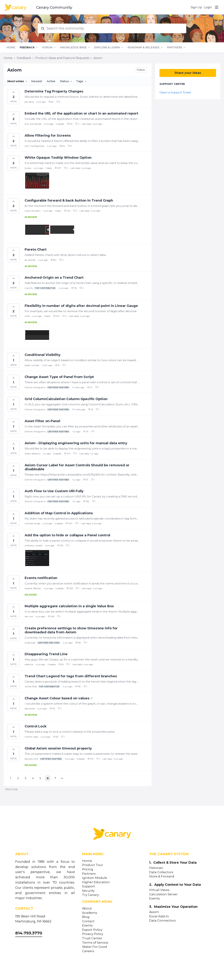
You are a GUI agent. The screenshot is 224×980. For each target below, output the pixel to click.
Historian (156, 868)
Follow (141, 70)
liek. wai (29, 616)
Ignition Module (95, 878)
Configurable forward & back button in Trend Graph (69, 200)
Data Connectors (162, 921)
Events (87, 925)
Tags (80, 81)
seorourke (30, 708)
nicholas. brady (33, 523)
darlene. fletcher (33, 588)
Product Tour (93, 865)
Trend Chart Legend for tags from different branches (71, 676)
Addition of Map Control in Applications (59, 513)
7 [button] (55, 778)
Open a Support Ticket (175, 92)
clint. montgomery (35, 146)
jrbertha (29, 664)
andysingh (43, 643)
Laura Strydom (33, 211)
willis (27, 316)
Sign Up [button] (196, 7)
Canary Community (54, 7)
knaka (28, 168)
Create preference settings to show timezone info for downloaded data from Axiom (71, 630)
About (87, 908)
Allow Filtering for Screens (48, 136)
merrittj (41, 288)
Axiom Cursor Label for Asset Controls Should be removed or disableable (77, 467)
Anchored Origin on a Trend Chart (54, 278)
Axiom (98, 58)
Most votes (16, 81)
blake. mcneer (32, 365)
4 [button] (33, 778)
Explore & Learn (107, 47)
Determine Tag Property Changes (54, 91)
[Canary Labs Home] (112, 834)
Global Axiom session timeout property (58, 748)
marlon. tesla (31, 737)
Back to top (12, 789)
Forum (47, 47)
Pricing (88, 869)
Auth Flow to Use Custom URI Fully (54, 491)
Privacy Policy (93, 934)
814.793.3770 (29, 933)
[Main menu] (217, 7)
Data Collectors (161, 872)
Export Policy (92, 930)
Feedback (27, 47)
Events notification (41, 578)
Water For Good (95, 947)
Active (51, 81)
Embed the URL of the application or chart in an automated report (81, 113)
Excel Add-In (159, 916)
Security (88, 891)
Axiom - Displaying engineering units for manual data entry (76, 443)
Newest (37, 81)
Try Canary (90, 895)
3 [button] (25, 778)
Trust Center (92, 938)
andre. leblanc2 (33, 454)
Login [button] (208, 7)
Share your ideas (188, 73)
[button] (62, 778)
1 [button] (11, 778)
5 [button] (40, 778)
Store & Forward (162, 876)
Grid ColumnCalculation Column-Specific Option (66, 399)
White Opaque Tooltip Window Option (58, 158)
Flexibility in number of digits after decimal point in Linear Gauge (81, 306)
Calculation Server (163, 894)
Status (64, 81)
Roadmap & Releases (144, 47)
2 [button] (18, 778)
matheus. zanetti (34, 545)
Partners (175, 47)
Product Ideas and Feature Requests (62, 58)
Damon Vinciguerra (47, 387)
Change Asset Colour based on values (57, 698)
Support (89, 886)
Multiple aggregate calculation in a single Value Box (69, 606)
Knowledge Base (73, 47)
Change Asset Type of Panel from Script (59, 377)
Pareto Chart (36, 250)
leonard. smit (44, 759)
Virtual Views (159, 890)
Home (11, 47)
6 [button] (48, 778)
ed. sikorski (30, 260)
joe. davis (29, 102)
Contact (88, 921)
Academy (90, 913)
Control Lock (36, 726)
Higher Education (96, 882)
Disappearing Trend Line (46, 654)
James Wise (42, 687)
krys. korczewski (33, 124)
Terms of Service (95, 943)
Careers (88, 951)
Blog (86, 917)
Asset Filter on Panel (42, 421)
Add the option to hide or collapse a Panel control (67, 535)
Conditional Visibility (43, 355)
